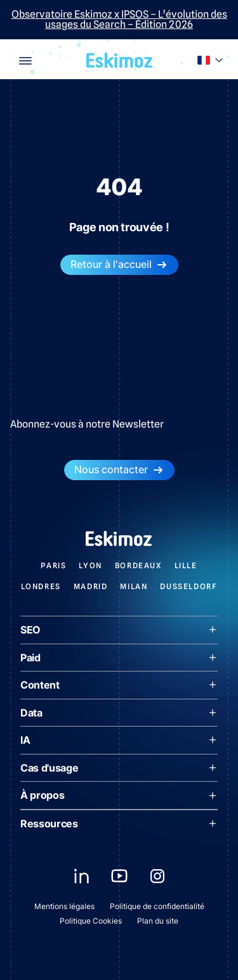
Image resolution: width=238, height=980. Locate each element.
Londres (41, 586)
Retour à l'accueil (119, 264)
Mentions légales (64, 906)
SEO (119, 630)
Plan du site (158, 921)
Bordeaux (138, 565)
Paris (53, 565)
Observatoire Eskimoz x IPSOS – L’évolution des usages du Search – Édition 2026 (119, 20)
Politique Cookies (91, 921)
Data (119, 713)
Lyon (90, 565)
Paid (119, 658)
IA (119, 740)
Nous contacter (119, 470)
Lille (186, 565)
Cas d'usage (119, 768)
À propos (119, 795)
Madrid (91, 586)
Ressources (119, 824)
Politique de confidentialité (157, 906)
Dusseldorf (188, 586)
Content (119, 685)
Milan (134, 586)
